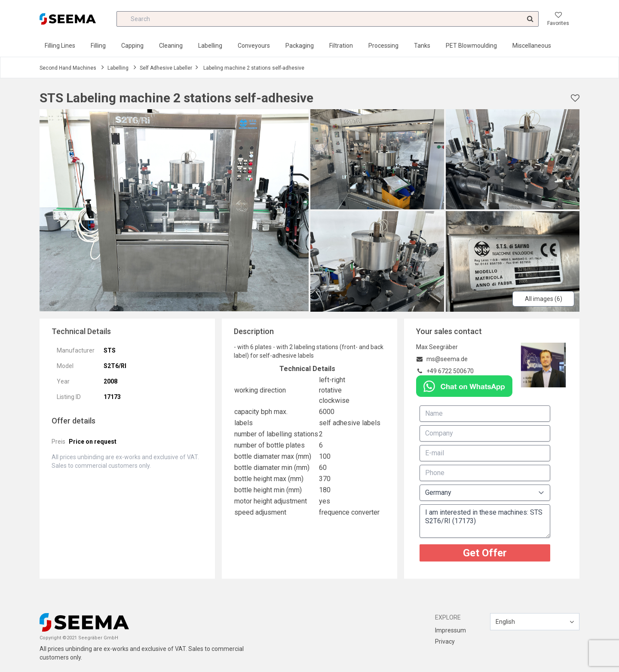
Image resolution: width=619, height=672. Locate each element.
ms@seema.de (447, 359)
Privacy (445, 641)
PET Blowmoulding (471, 46)
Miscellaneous (532, 46)
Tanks (422, 46)
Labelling (210, 46)
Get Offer (485, 553)
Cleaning (171, 46)
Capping (132, 46)
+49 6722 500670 (450, 371)
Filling (98, 46)
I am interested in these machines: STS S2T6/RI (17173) (485, 521)
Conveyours (254, 46)
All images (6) (544, 299)
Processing (383, 46)
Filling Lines (60, 46)
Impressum (450, 630)
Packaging (300, 46)
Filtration (341, 46)
